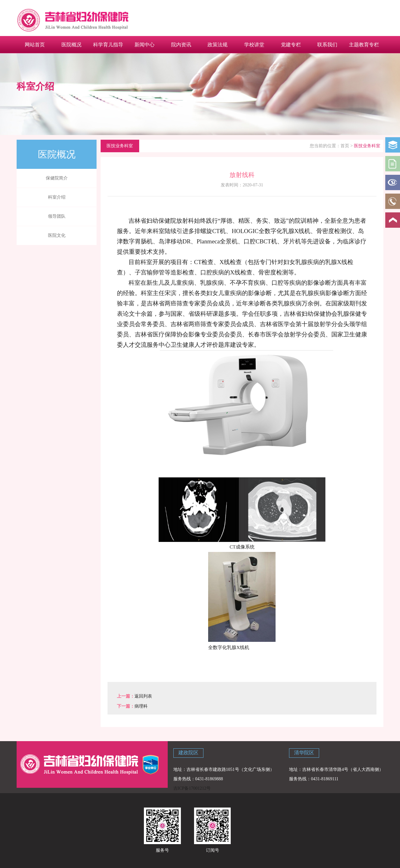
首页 (345, 146)
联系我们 (327, 44)
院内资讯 (181, 44)
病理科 (141, 706)
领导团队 (57, 216)
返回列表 (143, 696)
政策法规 (218, 44)
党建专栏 (291, 44)
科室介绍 (57, 197)
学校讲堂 (254, 44)
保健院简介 (57, 178)
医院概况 (71, 44)
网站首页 (35, 44)
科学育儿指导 (108, 44)
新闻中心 (145, 44)
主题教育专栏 (364, 44)
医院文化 (57, 235)
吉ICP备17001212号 (192, 788)
